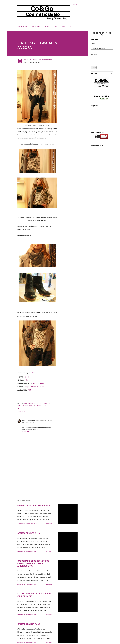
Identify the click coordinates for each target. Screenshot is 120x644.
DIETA (56, 27)
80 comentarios (32, 524)
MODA (63, 27)
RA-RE (34, 406)
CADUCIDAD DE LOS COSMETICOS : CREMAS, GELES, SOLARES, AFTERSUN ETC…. (34, 563)
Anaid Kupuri (38, 383)
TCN (30, 390)
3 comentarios (31, 585)
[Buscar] (75, 4)
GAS (49, 403)
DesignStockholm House (34, 387)
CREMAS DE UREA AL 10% (29, 624)
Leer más (49, 524)
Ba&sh (33, 373)
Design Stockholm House (40, 403)
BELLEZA (47, 27)
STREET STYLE (40, 406)
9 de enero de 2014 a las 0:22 (44, 420)
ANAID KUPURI (28, 403)
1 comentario (31, 552)
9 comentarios (31, 643)
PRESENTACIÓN (36, 27)
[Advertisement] (35, 480)
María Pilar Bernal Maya (29, 420)
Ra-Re (27, 377)
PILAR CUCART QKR (27, 406)
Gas (27, 380)
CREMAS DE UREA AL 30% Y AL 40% (34, 505)
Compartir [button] (21, 411)
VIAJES (71, 27)
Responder (26, 432)
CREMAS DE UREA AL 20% (29, 533)
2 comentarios (31, 615)
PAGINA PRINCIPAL (22, 27)
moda (19, 406)
